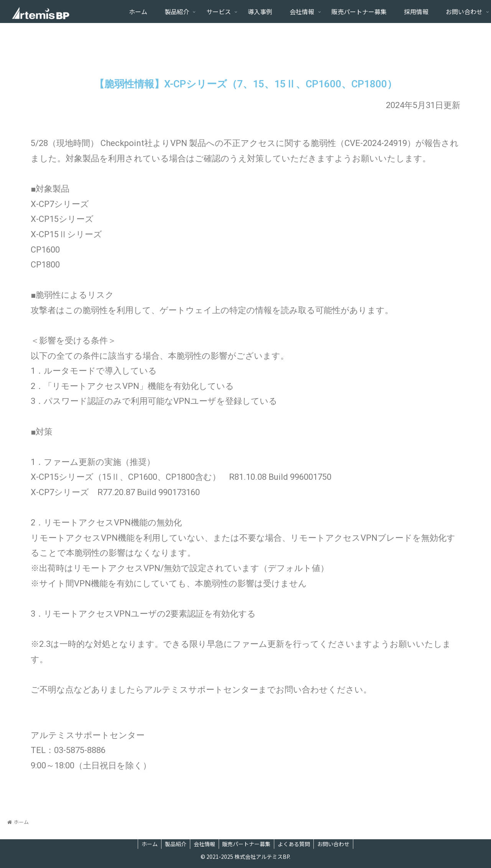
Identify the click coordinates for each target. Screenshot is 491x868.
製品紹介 (175, 844)
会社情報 (204, 844)
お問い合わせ (336, 844)
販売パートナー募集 (247, 844)
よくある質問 (295, 844)
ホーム (148, 844)
